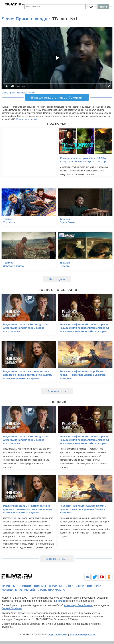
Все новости (57, 391)
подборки (94, 586)
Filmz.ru (61, 601)
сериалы (55, 586)
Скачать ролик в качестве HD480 (18, 93)
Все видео (57, 279)
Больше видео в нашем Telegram (57, 98)
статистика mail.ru (52, 590)
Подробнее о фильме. (27, 119)
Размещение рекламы (83, 635)
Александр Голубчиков (78, 605)
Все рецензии (57, 559)
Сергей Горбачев (12, 608)
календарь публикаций (18, 590)
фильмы (40, 586)
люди (80, 586)
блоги (69, 586)
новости (25, 586)
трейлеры (9, 586)
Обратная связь (58, 635)
